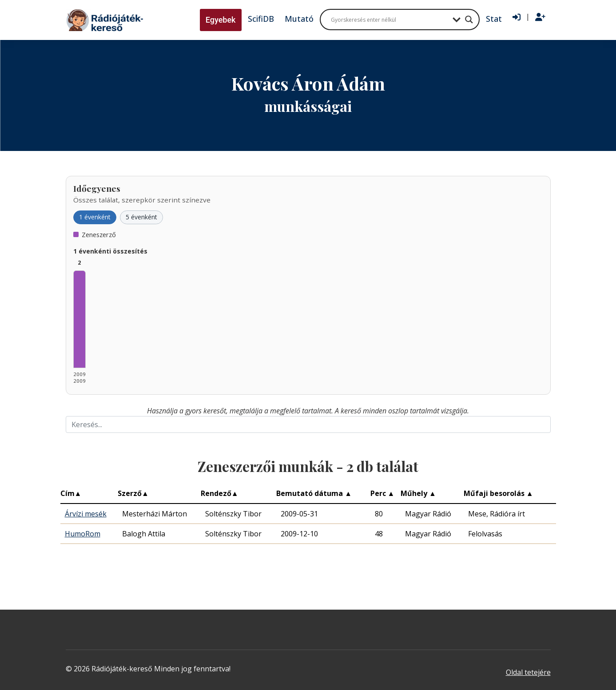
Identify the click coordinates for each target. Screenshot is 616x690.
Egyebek (221, 20)
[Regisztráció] (540, 17)
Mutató (299, 19)
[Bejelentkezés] (517, 17)
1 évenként (95, 217)
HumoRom (83, 534)
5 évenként (141, 217)
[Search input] (389, 20)
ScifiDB (261, 19)
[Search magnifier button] (469, 20)
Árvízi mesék (86, 514)
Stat (494, 19)
